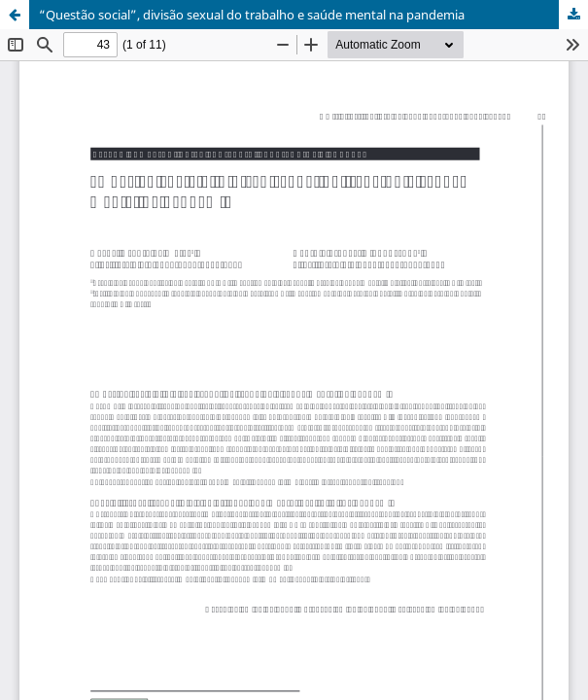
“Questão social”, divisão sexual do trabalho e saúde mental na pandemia (252, 15)
